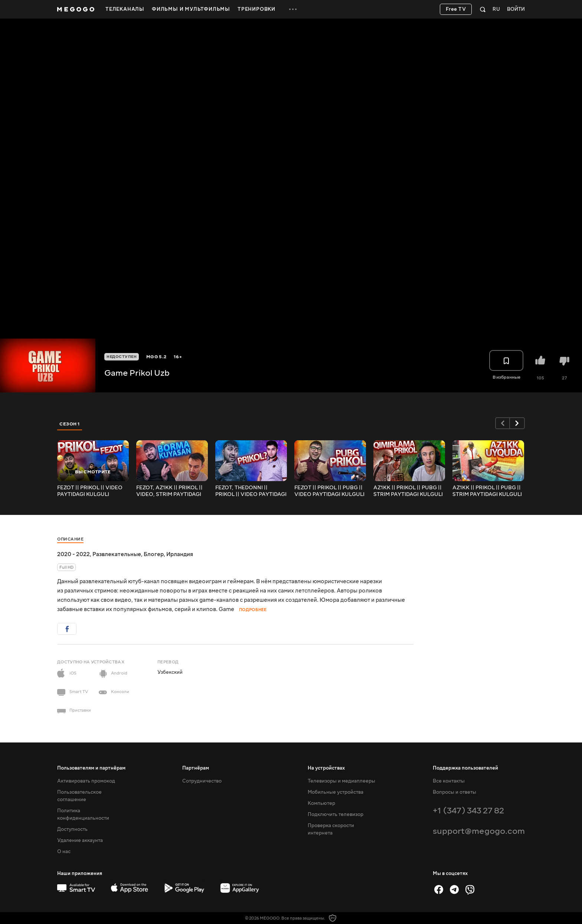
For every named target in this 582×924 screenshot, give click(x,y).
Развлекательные (117, 554)
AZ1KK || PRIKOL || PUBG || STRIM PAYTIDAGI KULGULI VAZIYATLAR (408, 491)
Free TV (456, 9)
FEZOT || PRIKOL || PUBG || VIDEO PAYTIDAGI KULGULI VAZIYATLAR (329, 491)
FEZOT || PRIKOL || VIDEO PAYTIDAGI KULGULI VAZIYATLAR (90, 491)
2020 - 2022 (73, 554)
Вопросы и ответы (455, 792)
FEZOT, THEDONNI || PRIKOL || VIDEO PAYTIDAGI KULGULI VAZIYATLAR (251, 491)
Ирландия (180, 554)
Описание (70, 539)
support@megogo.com (479, 831)
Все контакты (449, 781)
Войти (516, 9)
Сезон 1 (70, 424)
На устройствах (326, 768)
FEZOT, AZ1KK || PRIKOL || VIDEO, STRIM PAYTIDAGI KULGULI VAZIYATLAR (169, 491)
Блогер (154, 554)
